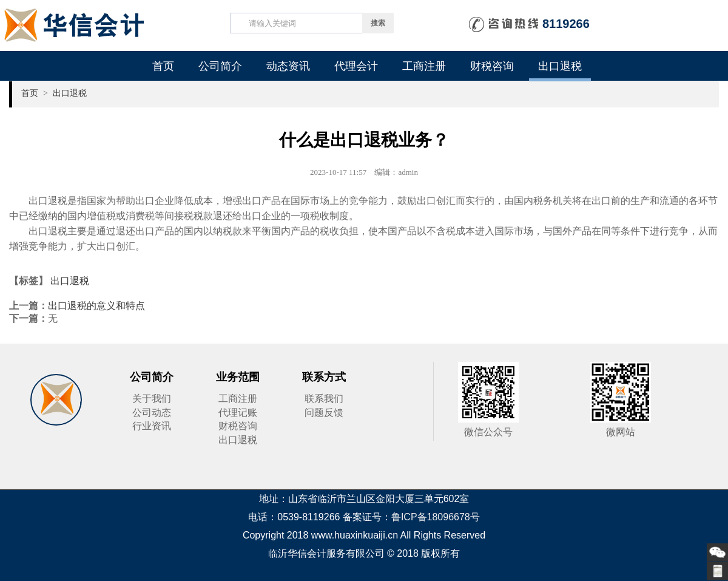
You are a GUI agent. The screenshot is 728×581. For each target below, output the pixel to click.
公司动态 (152, 413)
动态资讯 (288, 66)
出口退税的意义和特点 (96, 306)
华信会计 (56, 400)
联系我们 (324, 399)
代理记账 (238, 413)
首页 (163, 66)
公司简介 (220, 66)
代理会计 (356, 66)
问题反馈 (324, 413)
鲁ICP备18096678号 (436, 517)
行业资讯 (152, 426)
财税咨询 (492, 66)
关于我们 (152, 399)
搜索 (378, 23)
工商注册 (424, 66)
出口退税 (560, 66)
